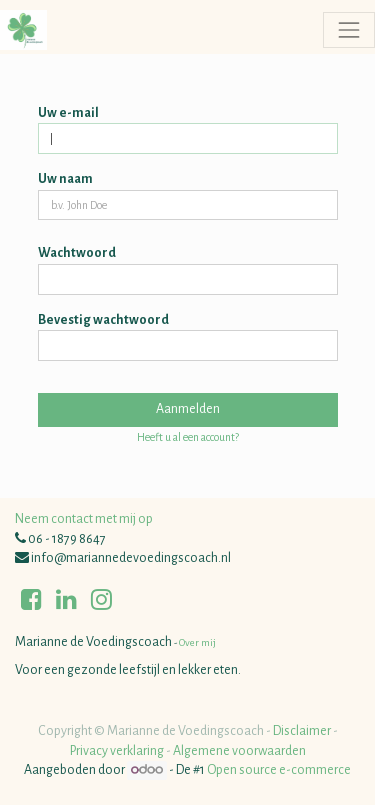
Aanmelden (188, 409)
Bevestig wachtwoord (103, 320)
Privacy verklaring (117, 751)
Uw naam (65, 179)
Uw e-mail (68, 113)
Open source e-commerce (279, 770)
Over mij (196, 642)
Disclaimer (302, 731)
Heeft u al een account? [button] (188, 437)
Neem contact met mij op (84, 519)
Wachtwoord (77, 253)
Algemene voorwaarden (239, 751)
